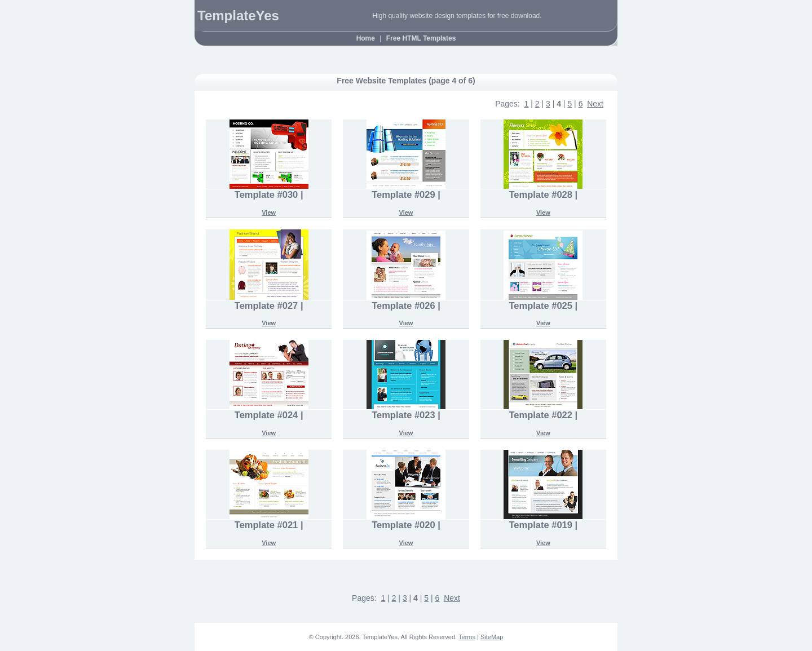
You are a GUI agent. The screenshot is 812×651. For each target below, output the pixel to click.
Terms (467, 637)
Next (595, 104)
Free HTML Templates (421, 38)
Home (366, 38)
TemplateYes (238, 15)
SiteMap (492, 637)
